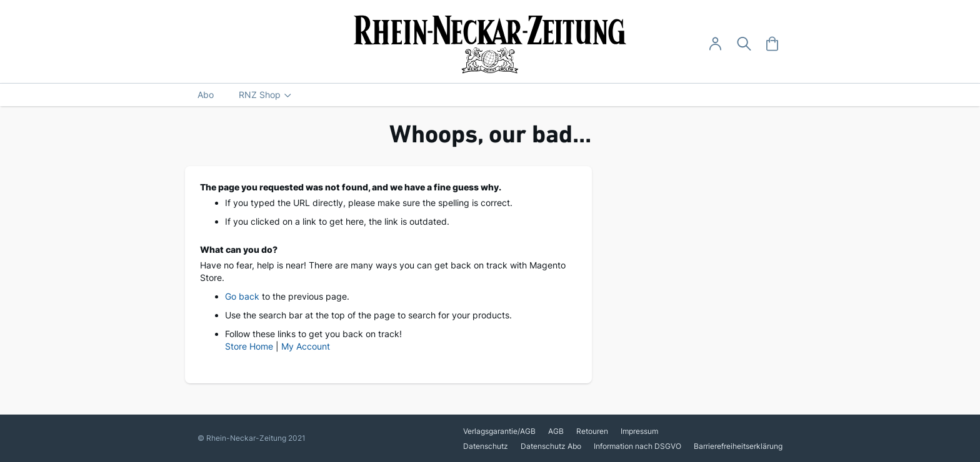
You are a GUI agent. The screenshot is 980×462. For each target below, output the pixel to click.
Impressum (639, 431)
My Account (306, 346)
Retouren (592, 431)
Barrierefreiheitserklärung (738, 446)
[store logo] (490, 44)
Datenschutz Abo (551, 446)
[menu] (490, 95)
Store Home (249, 346)
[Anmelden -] (715, 44)
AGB (556, 431)
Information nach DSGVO (637, 446)
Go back (242, 296)
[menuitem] (206, 95)
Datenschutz (486, 446)
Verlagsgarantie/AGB (499, 431)
